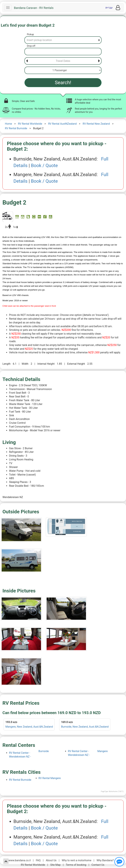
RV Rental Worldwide (30, 124)
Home (8, 124)
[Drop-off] (63, 52)
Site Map (55, 865)
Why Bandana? (105, 860)
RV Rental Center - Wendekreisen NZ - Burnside (29, 754)
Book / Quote (44, 165)
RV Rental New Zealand (96, 124)
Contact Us (98, 865)
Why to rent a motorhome (76, 860)
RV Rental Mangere (50, 778)
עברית (109, 8)
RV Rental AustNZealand (62, 124)
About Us (51, 860)
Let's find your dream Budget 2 (28, 25)
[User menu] (118, 8)
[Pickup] (63, 40)
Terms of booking (76, 865)
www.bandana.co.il (20, 860)
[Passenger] (63, 70)
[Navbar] (8, 8)
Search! (63, 82)
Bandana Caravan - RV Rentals (34, 8)
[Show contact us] (119, 862)
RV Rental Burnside (16, 128)
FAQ (38, 860)
